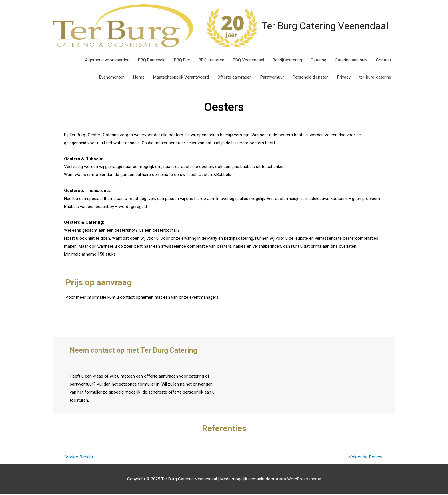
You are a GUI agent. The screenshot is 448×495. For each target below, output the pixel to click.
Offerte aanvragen (235, 77)
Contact (384, 60)
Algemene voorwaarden (107, 60)
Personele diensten (311, 77)
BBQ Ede (182, 60)
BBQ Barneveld (152, 60)
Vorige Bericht (77, 457)
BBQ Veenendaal (248, 60)
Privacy (344, 77)
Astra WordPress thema (298, 479)
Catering (318, 60)
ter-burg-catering (375, 77)
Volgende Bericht (368, 457)
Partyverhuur (272, 77)
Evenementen (112, 77)
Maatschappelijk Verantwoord (181, 77)
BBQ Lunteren (211, 60)
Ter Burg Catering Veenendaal (301, 26)
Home (139, 77)
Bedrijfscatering (287, 60)
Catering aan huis (351, 60)
